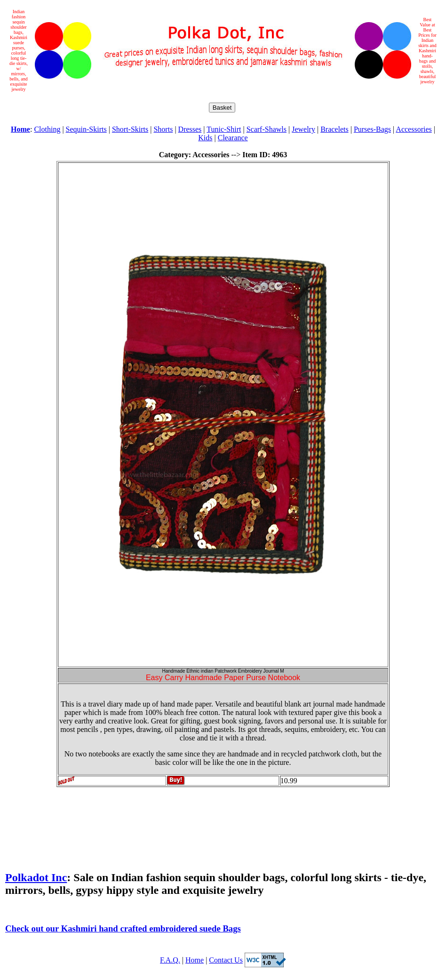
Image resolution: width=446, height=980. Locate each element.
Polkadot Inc (36, 877)
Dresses (190, 129)
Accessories (414, 129)
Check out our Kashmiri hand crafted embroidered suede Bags (123, 928)
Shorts (163, 129)
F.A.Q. (170, 960)
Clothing (47, 129)
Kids (205, 138)
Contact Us (226, 960)
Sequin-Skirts (86, 129)
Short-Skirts (130, 129)
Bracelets (334, 129)
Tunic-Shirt (224, 129)
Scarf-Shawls (267, 129)
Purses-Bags (372, 129)
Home (195, 960)
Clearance (233, 138)
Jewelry (303, 129)
